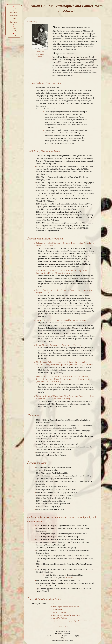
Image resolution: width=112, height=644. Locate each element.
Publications (14, 15)
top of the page (63, 626)
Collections (14, 12)
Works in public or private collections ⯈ (66, 607)
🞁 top (14, 35)
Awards (14, 9)
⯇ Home (14, 29)
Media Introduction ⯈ (60, 612)
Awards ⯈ (56, 604)
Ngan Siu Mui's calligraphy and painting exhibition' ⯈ (71, 621)
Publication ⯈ (57, 609)
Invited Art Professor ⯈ (61, 618)
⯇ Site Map (14, 31)
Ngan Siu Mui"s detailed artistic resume (67, 615)
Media (14, 19)
